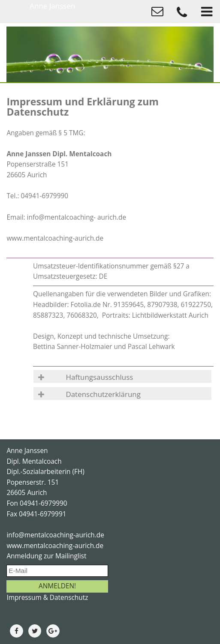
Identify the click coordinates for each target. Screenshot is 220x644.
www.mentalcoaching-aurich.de (55, 546)
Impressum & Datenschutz (47, 598)
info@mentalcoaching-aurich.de (55, 535)
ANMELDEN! (57, 586)
